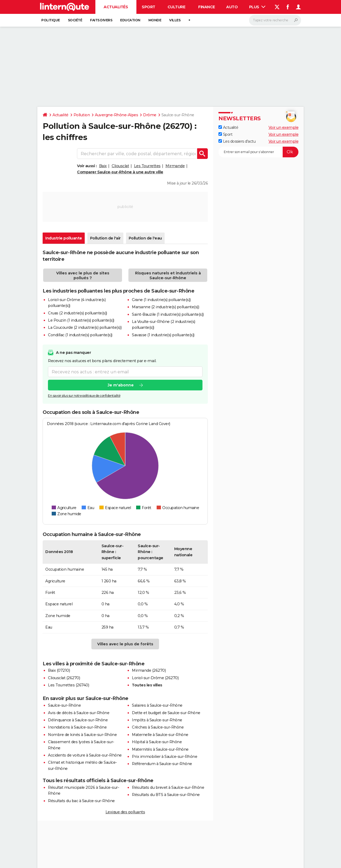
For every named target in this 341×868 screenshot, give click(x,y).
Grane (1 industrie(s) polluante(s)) (161, 300)
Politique (51, 20)
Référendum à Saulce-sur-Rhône (162, 764)
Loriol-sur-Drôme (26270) (155, 678)
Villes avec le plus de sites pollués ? (83, 275)
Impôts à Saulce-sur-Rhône (157, 720)
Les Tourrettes (147, 166)
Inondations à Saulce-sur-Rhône (77, 727)
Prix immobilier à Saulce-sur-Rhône (165, 757)
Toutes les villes (147, 685)
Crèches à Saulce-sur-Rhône (158, 727)
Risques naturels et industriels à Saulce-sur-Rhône (168, 275)
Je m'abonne (121, 385)
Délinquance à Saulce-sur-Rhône (78, 720)
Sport (149, 7)
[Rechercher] (275, 20)
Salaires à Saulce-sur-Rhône (157, 705)
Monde (155, 20)
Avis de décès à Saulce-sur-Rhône (79, 713)
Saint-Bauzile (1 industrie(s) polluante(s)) (168, 314)
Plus (257, 7)
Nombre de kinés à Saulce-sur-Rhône (82, 735)
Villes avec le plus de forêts (125, 644)
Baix (103, 166)
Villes (175, 20)
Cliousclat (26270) (64, 678)
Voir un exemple (284, 127)
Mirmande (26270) (149, 670)
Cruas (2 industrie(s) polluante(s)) (78, 313)
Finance (207, 7)
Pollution (82, 115)
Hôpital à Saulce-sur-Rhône (157, 742)
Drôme (150, 115)
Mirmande (175, 166)
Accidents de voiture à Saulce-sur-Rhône (85, 755)
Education (130, 20)
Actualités (116, 7)
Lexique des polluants (125, 812)
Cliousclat (120, 166)
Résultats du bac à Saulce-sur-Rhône (81, 801)
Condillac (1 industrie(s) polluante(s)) (80, 335)
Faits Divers (101, 20)
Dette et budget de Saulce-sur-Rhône (166, 713)
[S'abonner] (258, 152)
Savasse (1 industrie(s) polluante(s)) (163, 335)
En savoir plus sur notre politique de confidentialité (84, 396)
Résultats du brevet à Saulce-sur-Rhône (168, 787)
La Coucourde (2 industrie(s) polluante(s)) (85, 327)
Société (75, 20)
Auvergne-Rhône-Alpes (116, 115)
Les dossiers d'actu (237, 141)
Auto (232, 7)
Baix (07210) (59, 670)
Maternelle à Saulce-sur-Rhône (160, 735)
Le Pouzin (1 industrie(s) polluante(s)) (81, 320)
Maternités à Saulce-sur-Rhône (160, 749)
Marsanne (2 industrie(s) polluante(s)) (165, 307)
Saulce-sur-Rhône (64, 705)
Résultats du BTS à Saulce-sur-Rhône (166, 795)
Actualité (60, 115)
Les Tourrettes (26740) (68, 685)
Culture (176, 7)
